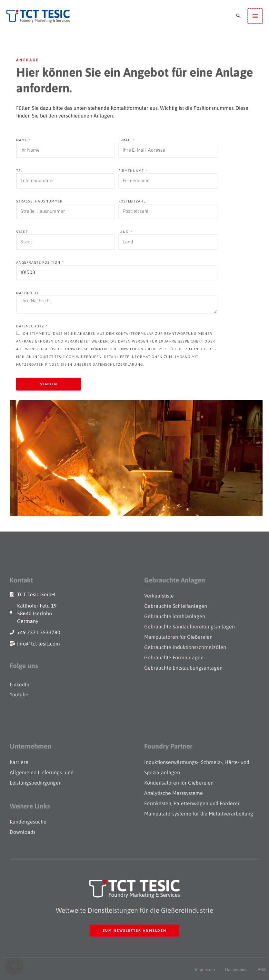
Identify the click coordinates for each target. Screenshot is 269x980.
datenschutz (31, 326)
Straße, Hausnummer (39, 201)
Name (22, 140)
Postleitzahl (132, 201)
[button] (238, 16)
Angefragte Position (39, 262)
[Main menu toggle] (255, 16)
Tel (19, 171)
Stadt (22, 232)
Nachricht (27, 293)
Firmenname (132, 171)
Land (124, 232)
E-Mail (125, 140)
